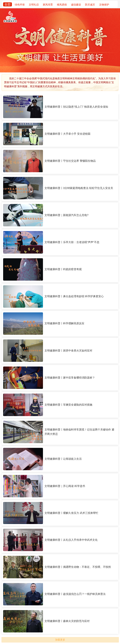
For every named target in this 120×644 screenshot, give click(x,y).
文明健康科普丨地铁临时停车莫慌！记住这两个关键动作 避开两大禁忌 (79, 432)
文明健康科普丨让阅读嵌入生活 (63, 459)
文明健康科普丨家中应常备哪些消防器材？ (70, 378)
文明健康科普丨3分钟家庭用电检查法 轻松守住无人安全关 (79, 188)
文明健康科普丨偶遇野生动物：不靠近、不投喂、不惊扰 (78, 567)
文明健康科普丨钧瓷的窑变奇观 (63, 269)
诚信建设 (76, 5)
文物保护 (104, 5)
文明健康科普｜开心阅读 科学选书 (65, 486)
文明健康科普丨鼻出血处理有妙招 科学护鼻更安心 (74, 296)
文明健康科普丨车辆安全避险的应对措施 (68, 405)
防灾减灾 (90, 5)
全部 (7, 4)
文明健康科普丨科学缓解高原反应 (64, 323)
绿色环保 (20, 5)
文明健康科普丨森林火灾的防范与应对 (67, 621)
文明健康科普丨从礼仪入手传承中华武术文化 (71, 540)
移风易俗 (62, 5)
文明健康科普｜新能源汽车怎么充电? (66, 215)
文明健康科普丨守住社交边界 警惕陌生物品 (70, 161)
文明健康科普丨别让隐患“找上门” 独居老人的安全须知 (76, 107)
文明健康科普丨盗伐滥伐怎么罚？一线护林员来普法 (75, 594)
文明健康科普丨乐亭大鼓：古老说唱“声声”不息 (72, 242)
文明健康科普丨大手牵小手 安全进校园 (67, 134)
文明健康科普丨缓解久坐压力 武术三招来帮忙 (71, 513)
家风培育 (48, 5)
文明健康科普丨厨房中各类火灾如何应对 (68, 351)
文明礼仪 (34, 5)
